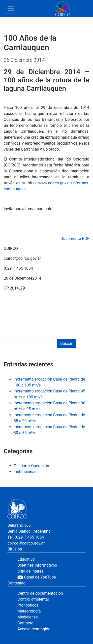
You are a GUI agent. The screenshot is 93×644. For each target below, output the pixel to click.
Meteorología (29, 611)
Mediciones (28, 617)
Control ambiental (33, 599)
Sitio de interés (31, 571)
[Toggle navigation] (11, 9)
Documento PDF (75, 239)
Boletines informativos (37, 565)
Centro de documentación (40, 593)
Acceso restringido (34, 629)
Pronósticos (28, 605)
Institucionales (27, 472)
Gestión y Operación (31, 466)
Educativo (26, 559)
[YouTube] (51, 577)
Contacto (25, 623)
